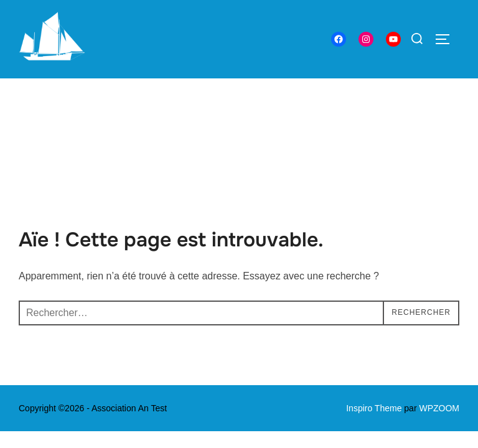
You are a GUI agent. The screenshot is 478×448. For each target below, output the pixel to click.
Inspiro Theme (374, 330)
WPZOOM (439, 330)
